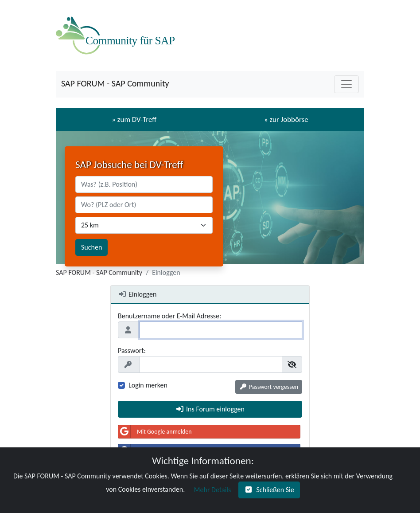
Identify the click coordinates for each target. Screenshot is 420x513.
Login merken (148, 385)
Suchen (91, 247)
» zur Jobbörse (286, 119)
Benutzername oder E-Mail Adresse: (169, 316)
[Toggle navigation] (346, 84)
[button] (269, 387)
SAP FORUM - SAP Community (115, 83)
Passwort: (132, 350)
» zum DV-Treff (134, 119)
